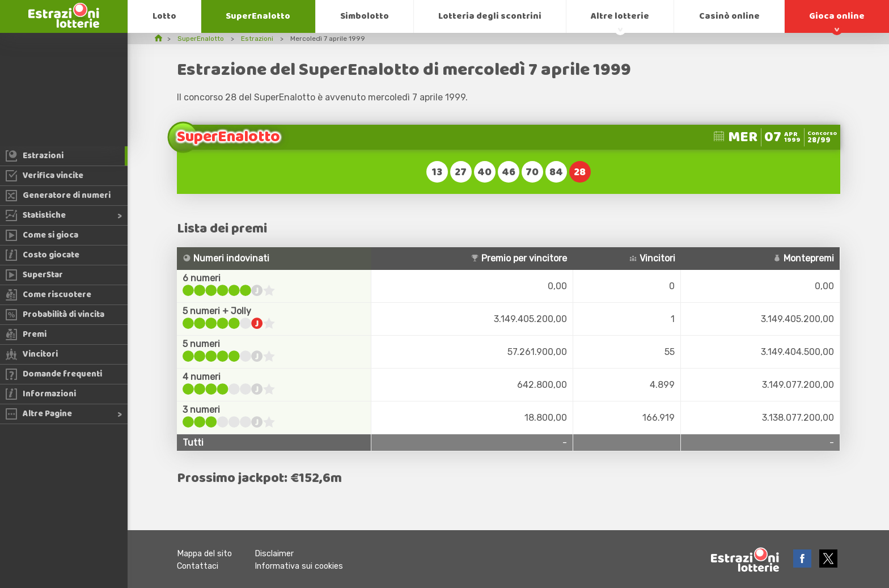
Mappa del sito (204, 554)
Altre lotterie (620, 16)
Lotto (164, 16)
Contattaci (198, 566)
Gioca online (837, 16)
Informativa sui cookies (299, 566)
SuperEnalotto (258, 16)
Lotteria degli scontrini (490, 16)
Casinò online (729, 16)
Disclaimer (274, 554)
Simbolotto (365, 16)
